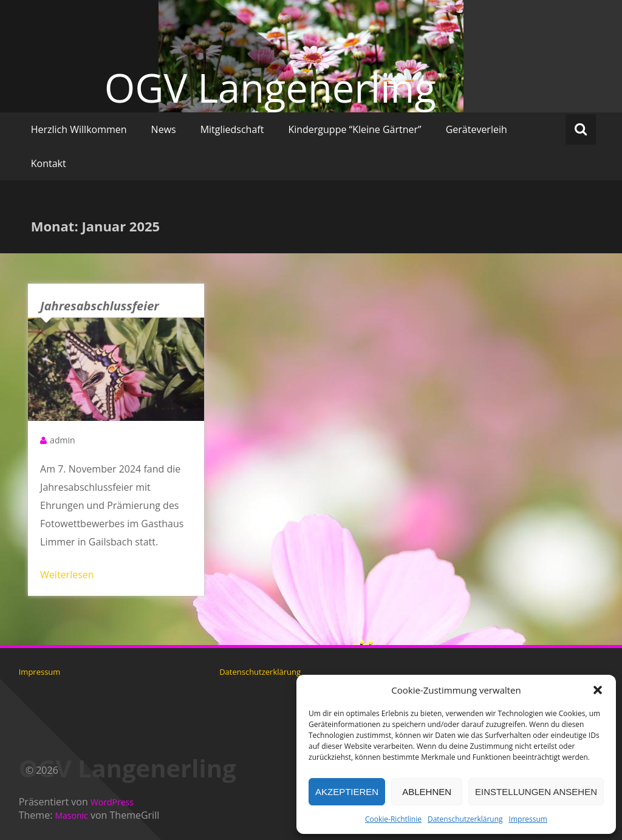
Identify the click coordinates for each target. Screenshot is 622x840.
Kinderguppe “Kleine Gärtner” (354, 129)
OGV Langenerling (270, 87)
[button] (598, 690)
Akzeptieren (347, 792)
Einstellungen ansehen (536, 792)
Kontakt (49, 163)
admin (62, 440)
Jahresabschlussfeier (100, 306)
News (164, 129)
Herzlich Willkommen (79, 129)
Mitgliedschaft (232, 129)
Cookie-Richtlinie (393, 819)
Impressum (528, 819)
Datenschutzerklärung (465, 819)
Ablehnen (427, 792)
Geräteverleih (477, 129)
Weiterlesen (67, 575)
